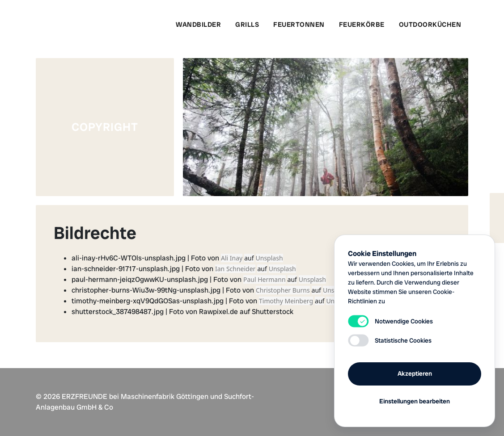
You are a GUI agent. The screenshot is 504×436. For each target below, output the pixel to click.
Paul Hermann (265, 279)
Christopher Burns (283, 290)
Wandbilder (198, 25)
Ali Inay (232, 258)
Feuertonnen (299, 25)
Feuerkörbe (362, 25)
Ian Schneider (235, 269)
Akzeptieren (415, 373)
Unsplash (269, 258)
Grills (247, 25)
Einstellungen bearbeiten (415, 401)
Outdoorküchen (430, 25)
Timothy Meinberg (286, 301)
